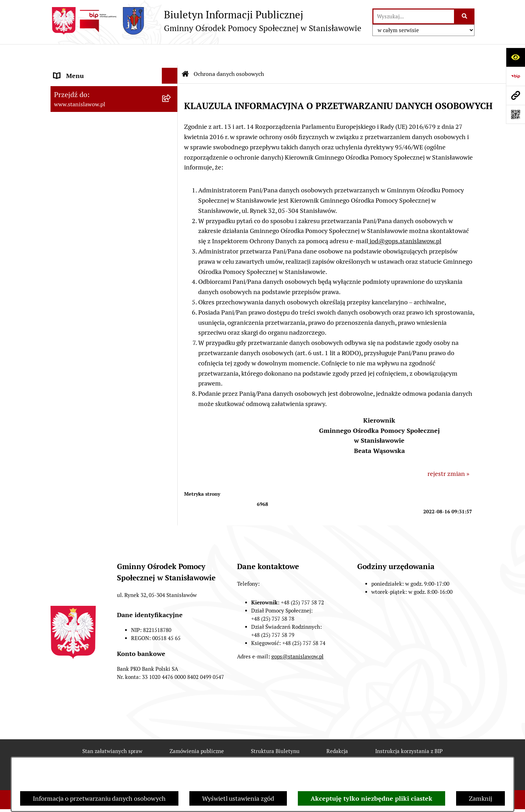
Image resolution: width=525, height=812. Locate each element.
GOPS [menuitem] (62, 102)
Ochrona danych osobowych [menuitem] (93, 242)
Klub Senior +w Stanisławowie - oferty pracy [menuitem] (107, 221)
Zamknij (480, 798)
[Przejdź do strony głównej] (206, 21)
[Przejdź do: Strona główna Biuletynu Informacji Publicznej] (185, 53)
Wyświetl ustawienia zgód (238, 798)
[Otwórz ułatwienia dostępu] (515, 57)
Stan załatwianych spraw (112, 730)
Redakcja (337, 730)
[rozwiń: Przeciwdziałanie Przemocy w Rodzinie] (171, 150)
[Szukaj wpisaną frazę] (465, 16)
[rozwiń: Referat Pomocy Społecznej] (171, 134)
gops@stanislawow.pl (297, 635)
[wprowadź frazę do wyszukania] (414, 16)
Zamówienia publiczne (197, 730)
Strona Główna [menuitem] (75, 70)
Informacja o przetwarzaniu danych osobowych (99, 798)
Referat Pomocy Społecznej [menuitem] (92, 134)
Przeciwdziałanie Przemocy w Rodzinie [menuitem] (95, 155)
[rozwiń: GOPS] (171, 102)
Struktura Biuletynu (275, 730)
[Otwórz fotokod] (515, 114)
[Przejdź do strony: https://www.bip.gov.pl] (515, 76)
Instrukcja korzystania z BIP (409, 730)
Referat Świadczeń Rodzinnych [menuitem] (97, 118)
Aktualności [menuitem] (70, 86)
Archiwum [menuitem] (68, 175)
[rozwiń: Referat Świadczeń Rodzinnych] (171, 118)
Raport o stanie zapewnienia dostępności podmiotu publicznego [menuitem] (103, 196)
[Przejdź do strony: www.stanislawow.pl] (515, 95)
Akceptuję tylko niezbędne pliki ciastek (371, 798)
